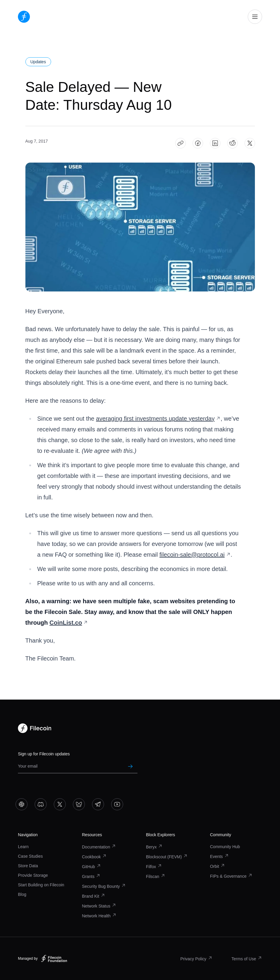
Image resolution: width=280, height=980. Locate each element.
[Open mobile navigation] (255, 17)
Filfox (154, 867)
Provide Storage (33, 875)
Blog (22, 894)
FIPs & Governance (231, 876)
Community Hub (225, 847)
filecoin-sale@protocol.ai (195, 555)
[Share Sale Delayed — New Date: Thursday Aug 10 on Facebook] (198, 143)
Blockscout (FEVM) (167, 857)
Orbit (218, 866)
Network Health (99, 916)
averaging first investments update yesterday (158, 419)
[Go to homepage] (24, 17)
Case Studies (30, 856)
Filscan (156, 876)
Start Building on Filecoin (41, 885)
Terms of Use (247, 959)
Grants (91, 876)
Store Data (28, 866)
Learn (23, 847)
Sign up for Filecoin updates (44, 754)
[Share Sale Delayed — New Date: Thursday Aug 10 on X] (250, 143)
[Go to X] (60, 804)
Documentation (99, 847)
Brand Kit (94, 896)
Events (219, 856)
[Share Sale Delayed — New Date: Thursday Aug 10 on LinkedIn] (215, 143)
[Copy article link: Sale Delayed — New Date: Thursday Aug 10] (180, 143)
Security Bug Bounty (104, 886)
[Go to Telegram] (98, 804)
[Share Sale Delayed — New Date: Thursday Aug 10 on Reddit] (232, 143)
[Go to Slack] (22, 804)
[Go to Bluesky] (79, 804)
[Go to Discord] (41, 804)
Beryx (154, 847)
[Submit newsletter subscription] (130, 766)
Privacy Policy (196, 959)
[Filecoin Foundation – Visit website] (54, 959)
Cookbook (94, 857)
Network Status (99, 906)
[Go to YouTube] (117, 804)
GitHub (91, 867)
